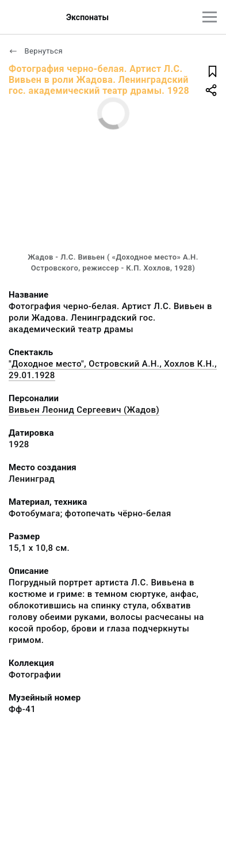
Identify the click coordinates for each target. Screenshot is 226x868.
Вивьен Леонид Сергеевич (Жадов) (84, 410)
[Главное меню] (210, 17)
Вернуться (36, 51)
